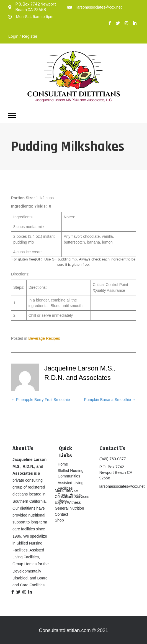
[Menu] (12, 116)
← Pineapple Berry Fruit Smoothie (40, 400)
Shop (59, 520)
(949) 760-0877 (113, 459)
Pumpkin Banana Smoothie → (110, 400)
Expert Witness (68, 502)
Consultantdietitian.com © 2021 (73, 630)
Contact (61, 514)
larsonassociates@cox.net (99, 7)
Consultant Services (72, 497)
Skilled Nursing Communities (70, 473)
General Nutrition (69, 508)
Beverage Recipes (44, 338)
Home (63, 464)
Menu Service (67, 490)
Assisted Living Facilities (70, 485)
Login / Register (23, 36)
